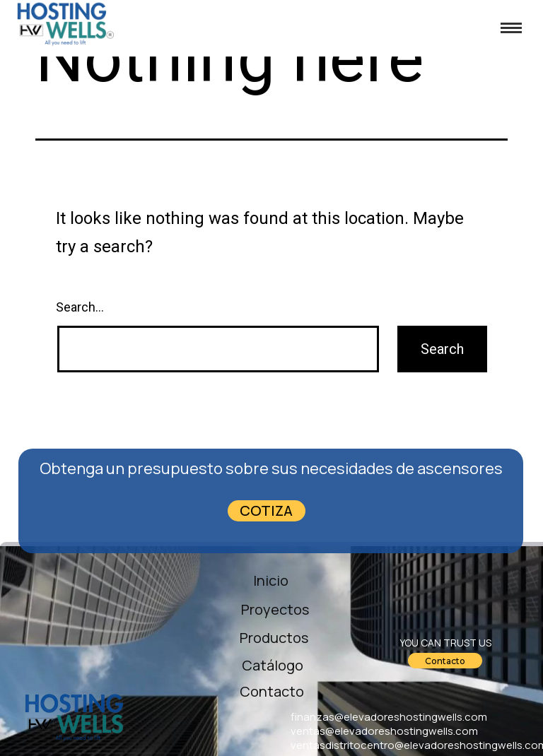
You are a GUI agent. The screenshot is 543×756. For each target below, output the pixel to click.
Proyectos (269, 609)
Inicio (271, 580)
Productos (274, 638)
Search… (80, 307)
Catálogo (273, 665)
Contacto (272, 691)
